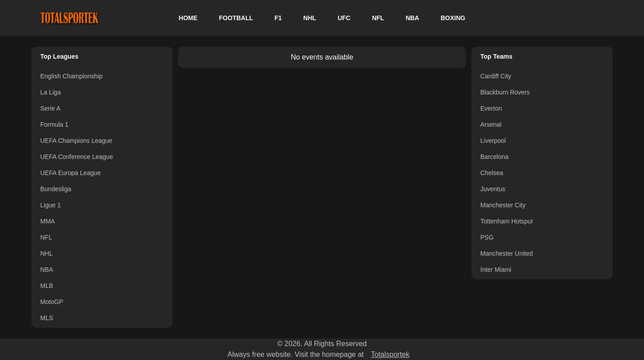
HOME (188, 18)
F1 (278, 18)
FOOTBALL (236, 18)
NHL (310, 18)
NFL (378, 18)
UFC (344, 18)
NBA (412, 18)
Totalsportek (390, 354)
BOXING (453, 18)
